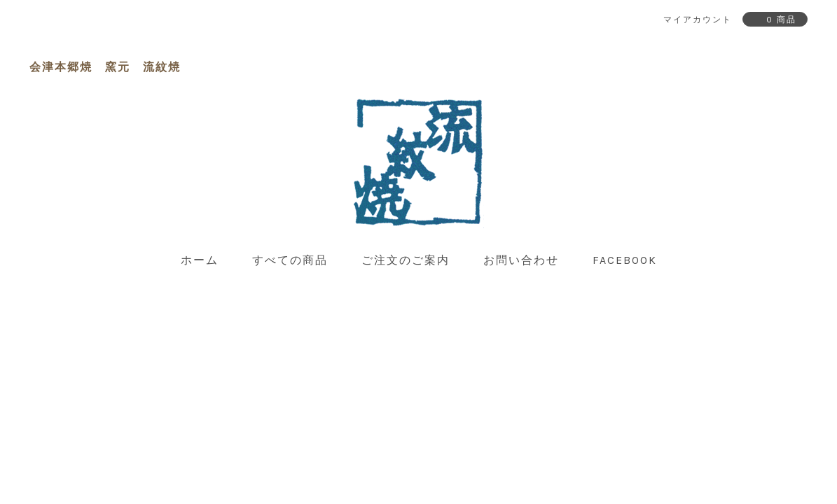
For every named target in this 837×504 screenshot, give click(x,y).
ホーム (200, 260)
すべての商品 (290, 260)
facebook (625, 260)
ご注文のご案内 (406, 260)
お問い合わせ (521, 260)
